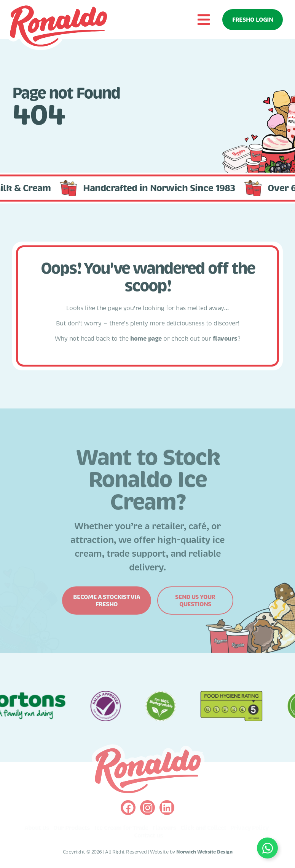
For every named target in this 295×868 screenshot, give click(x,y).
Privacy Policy (249, 828)
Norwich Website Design (204, 852)
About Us (37, 828)
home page (146, 339)
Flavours (164, 828)
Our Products (72, 828)
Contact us (148, 836)
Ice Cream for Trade (121, 828)
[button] (203, 20)
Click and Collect (203, 828)
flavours (225, 339)
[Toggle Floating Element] (267, 848)
